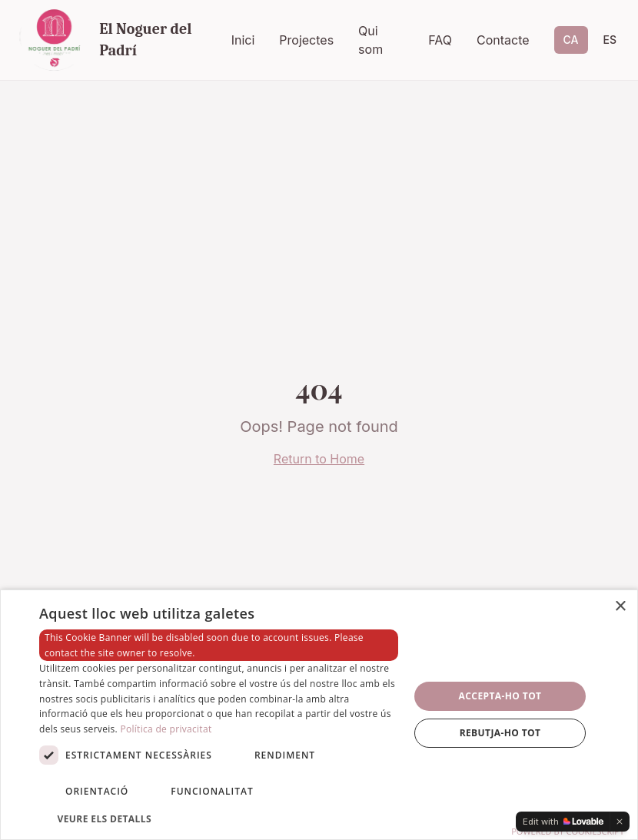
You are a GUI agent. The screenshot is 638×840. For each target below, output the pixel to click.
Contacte (503, 40)
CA (571, 40)
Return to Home (319, 459)
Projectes (306, 40)
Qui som (371, 40)
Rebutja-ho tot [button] (500, 733)
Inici (243, 40)
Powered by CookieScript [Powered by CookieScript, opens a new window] (568, 831)
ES (610, 40)
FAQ (440, 40)
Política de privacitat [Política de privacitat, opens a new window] (166, 729)
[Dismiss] (620, 822)
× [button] (620, 607)
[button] (219, 818)
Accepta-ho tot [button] (500, 696)
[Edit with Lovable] (563, 822)
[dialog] (319, 715)
